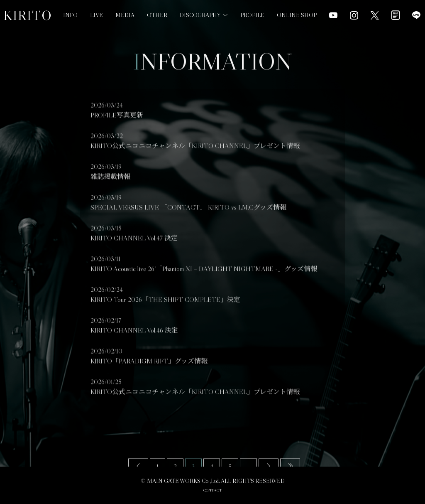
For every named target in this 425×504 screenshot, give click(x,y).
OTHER (157, 5)
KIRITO (28, 15)
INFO (70, 15)
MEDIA (125, 10)
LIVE (96, 14)
